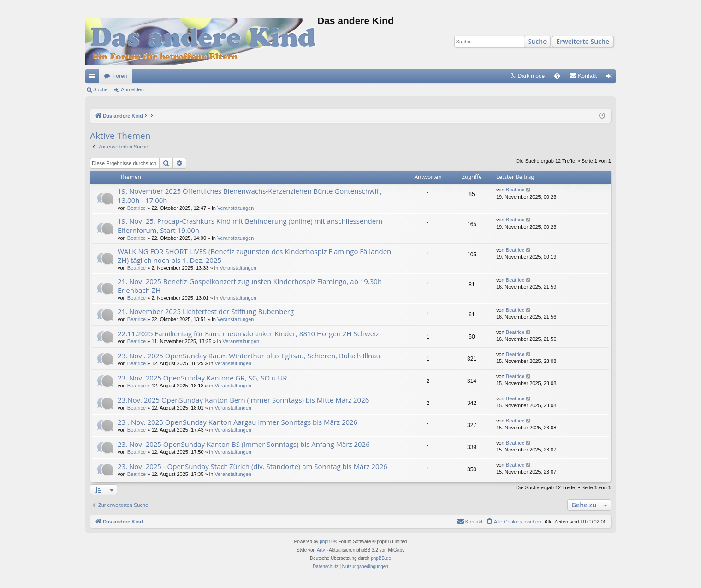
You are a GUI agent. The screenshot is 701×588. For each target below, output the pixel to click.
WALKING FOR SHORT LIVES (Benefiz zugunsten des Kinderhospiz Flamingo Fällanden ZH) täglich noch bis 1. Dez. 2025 (254, 256)
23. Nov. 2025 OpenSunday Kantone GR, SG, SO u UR (202, 378)
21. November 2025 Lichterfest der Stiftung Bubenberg (206, 311)
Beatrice (137, 208)
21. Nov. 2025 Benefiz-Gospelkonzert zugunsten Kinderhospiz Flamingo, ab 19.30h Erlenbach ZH (250, 286)
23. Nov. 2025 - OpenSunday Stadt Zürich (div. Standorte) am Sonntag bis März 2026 (252, 466)
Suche (538, 41)
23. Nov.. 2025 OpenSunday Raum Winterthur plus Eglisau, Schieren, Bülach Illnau (249, 356)
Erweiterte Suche (583, 41)
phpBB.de (381, 558)
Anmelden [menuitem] (611, 78)
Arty (321, 550)
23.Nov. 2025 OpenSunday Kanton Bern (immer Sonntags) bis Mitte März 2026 (243, 400)
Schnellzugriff (94, 78)
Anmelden (132, 89)
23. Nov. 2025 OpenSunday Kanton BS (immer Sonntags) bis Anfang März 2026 (244, 444)
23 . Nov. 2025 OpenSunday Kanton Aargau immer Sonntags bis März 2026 (238, 422)
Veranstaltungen (236, 208)
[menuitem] (557, 76)
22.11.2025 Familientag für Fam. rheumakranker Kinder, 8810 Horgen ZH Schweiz (248, 333)
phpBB (327, 542)
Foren (120, 76)
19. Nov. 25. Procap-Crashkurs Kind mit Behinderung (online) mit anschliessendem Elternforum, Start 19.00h (250, 225)
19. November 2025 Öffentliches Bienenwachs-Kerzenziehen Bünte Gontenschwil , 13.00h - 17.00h (250, 195)
